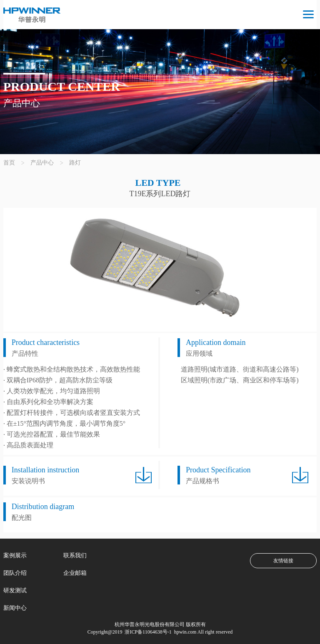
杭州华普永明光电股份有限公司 (150, 624)
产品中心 (42, 163)
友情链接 (283, 561)
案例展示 (15, 555)
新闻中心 (15, 608)
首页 (9, 163)
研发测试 (15, 590)
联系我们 (75, 555)
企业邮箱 (75, 573)
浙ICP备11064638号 (145, 632)
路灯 (75, 163)
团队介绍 (15, 573)
